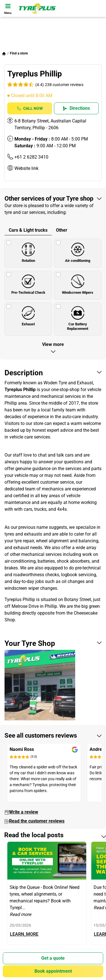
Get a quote (53, 958)
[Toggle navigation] (8, 8)
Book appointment (53, 971)
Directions (76, 108)
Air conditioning (78, 251)
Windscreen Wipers (78, 283)
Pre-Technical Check (28, 283)
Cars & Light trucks (28, 230)
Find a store (19, 53)
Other (62, 230)
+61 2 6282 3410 (31, 157)
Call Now (30, 108)
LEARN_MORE (24, 934)
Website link (26, 168)
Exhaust (28, 315)
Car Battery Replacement (78, 317)
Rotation (28, 251)
